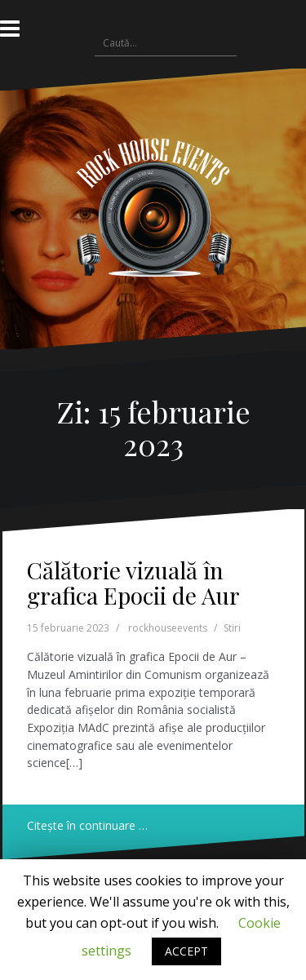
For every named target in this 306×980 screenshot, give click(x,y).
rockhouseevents (168, 628)
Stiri (232, 628)
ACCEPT (186, 951)
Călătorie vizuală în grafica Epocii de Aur (133, 583)
